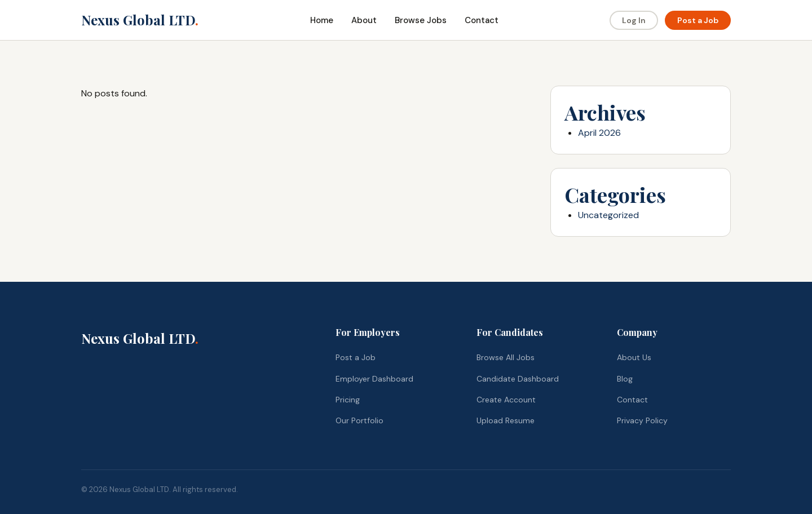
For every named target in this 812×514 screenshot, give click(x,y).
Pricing (348, 400)
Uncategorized (608, 215)
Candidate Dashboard (518, 379)
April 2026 (599, 133)
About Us (634, 357)
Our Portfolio (359, 420)
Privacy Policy (642, 420)
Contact (482, 20)
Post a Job (698, 20)
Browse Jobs (421, 20)
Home (322, 20)
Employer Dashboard (374, 379)
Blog (625, 379)
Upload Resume (506, 420)
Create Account (506, 400)
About (364, 20)
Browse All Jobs (506, 357)
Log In (634, 20)
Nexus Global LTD (140, 20)
